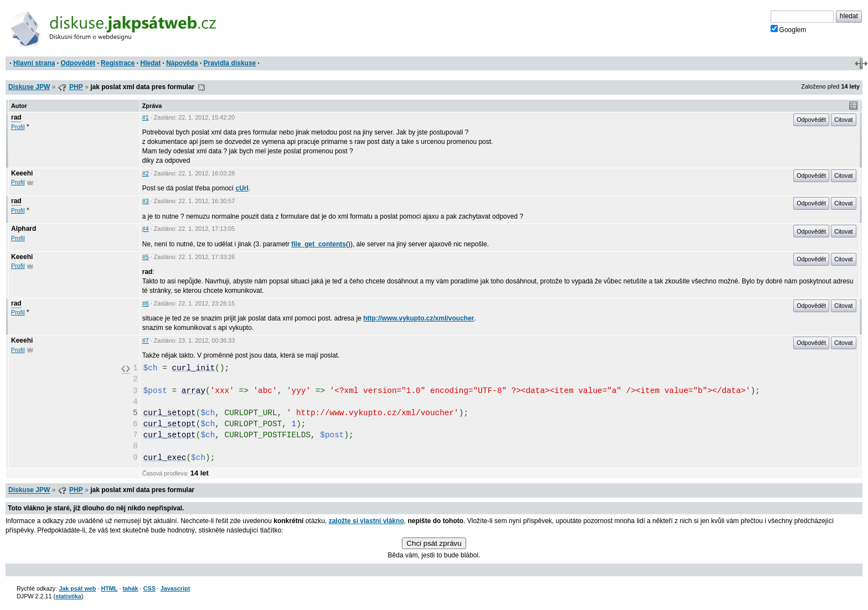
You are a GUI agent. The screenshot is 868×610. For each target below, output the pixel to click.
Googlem (789, 29)
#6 (146, 303)
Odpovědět (78, 63)
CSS (149, 588)
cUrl (242, 188)
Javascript (175, 588)
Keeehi (22, 173)
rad (16, 117)
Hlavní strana (34, 63)
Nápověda (182, 63)
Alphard (24, 229)
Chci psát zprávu (434, 543)
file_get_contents (319, 244)
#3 (146, 201)
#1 (146, 117)
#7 (146, 340)
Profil (18, 127)
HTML (109, 588)
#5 (146, 257)
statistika (68, 596)
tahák (130, 588)
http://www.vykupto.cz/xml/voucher (418, 318)
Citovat (844, 120)
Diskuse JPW (29, 87)
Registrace (118, 63)
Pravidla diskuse (230, 63)
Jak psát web (77, 588)
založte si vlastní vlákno (366, 521)
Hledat (150, 63)
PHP (76, 87)
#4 (146, 229)
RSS (201, 87)
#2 (146, 173)
